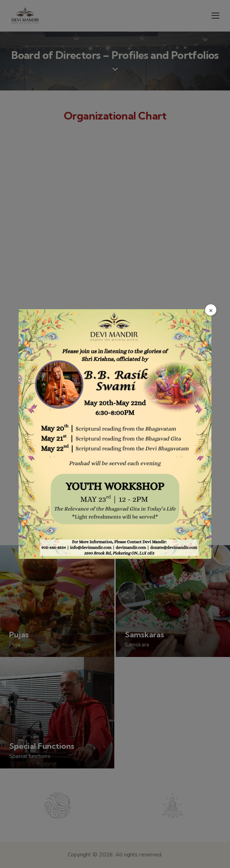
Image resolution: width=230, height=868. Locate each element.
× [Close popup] (211, 310)
